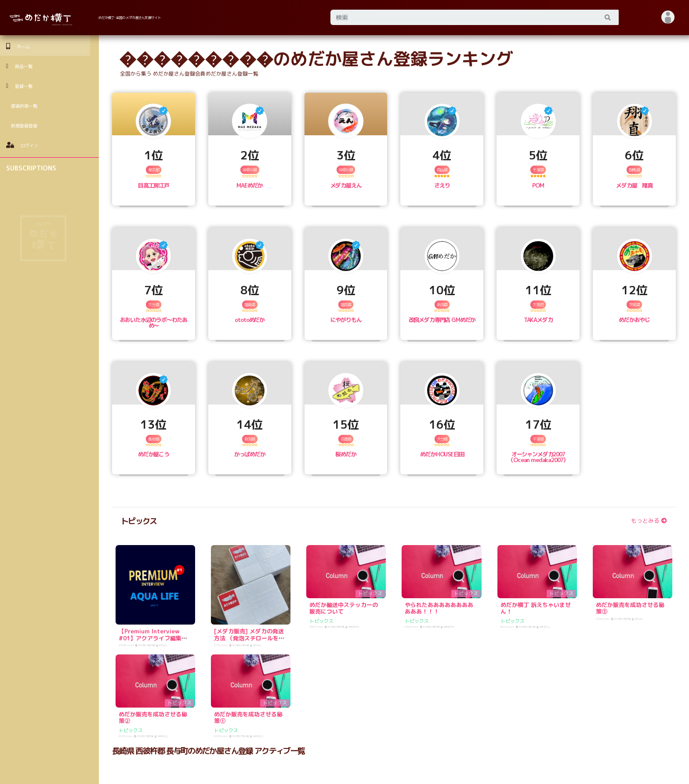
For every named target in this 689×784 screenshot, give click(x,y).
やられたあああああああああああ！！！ (439, 608)
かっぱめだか (250, 454)
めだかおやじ (634, 320)
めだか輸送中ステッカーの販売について (344, 608)
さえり (442, 185)
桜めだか (346, 454)
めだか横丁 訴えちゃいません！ (536, 608)
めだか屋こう (154, 454)
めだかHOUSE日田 (442, 454)
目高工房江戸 (154, 185)
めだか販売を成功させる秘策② (153, 718)
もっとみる (649, 520)
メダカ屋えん (346, 185)
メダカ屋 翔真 (634, 185)
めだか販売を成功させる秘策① (248, 718)
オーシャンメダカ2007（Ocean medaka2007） (538, 457)
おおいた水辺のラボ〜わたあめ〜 (154, 323)
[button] (668, 18)
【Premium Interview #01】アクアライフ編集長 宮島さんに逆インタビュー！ (156, 641)
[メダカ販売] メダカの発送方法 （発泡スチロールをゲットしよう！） (249, 638)
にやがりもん (346, 320)
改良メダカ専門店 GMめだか (442, 320)
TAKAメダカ (538, 320)
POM (538, 185)
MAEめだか (250, 185)
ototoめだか (250, 320)
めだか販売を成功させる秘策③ (630, 608)
